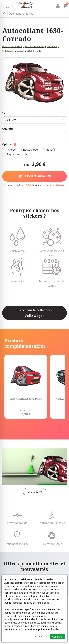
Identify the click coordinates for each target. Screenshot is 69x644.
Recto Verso (30, 150)
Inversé (11, 150)
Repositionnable (17, 154)
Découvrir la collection (34, 313)
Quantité (8, 129)
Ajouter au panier (34, 176)
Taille (6, 113)
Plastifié (50, 150)
